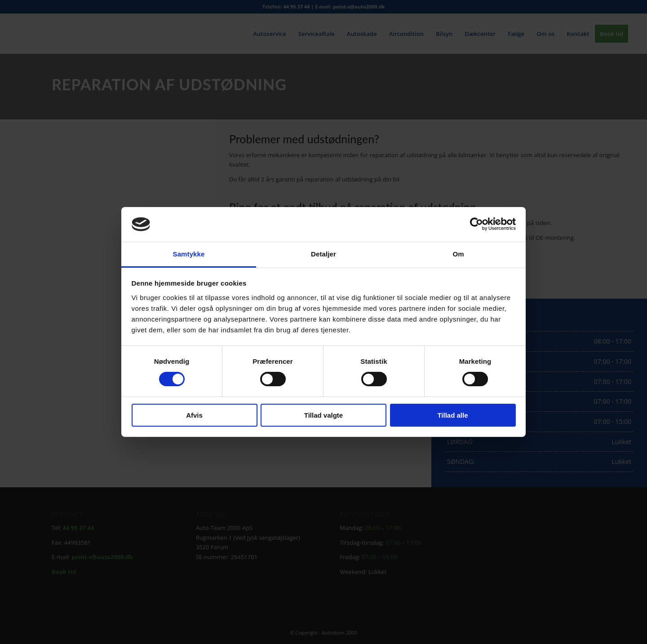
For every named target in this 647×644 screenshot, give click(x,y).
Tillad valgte (323, 415)
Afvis (194, 415)
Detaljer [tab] (323, 254)
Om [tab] (458, 254)
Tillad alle (452, 415)
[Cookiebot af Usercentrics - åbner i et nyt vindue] (476, 224)
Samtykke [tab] (189, 254)
